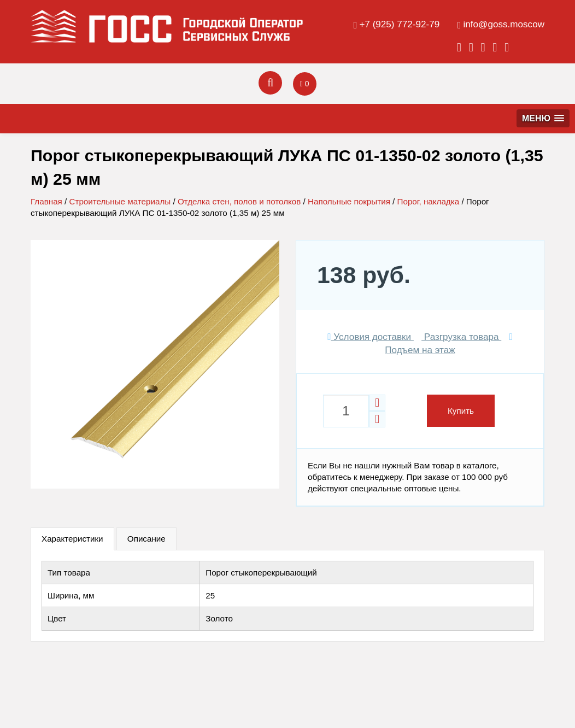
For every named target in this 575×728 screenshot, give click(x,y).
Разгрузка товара (461, 337)
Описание (146, 539)
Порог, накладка (429, 201)
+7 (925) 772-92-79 (399, 24)
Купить (461, 411)
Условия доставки (371, 337)
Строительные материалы (120, 201)
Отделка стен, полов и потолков (239, 201)
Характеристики (72, 539)
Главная (46, 201)
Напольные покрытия (349, 201)
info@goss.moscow (504, 24)
